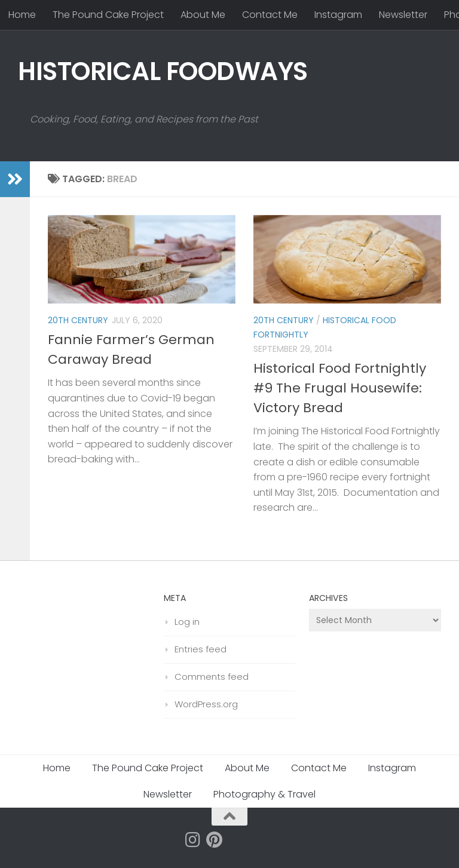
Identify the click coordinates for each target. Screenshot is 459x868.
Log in (187, 622)
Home (22, 15)
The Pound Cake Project (108, 15)
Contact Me (270, 15)
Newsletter (403, 15)
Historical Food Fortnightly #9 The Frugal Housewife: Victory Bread (340, 388)
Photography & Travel (264, 794)
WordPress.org (206, 704)
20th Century (78, 320)
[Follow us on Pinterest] (215, 840)
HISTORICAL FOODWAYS (163, 71)
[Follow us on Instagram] (193, 840)
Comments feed (212, 677)
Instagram (338, 15)
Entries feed (201, 649)
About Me (203, 15)
